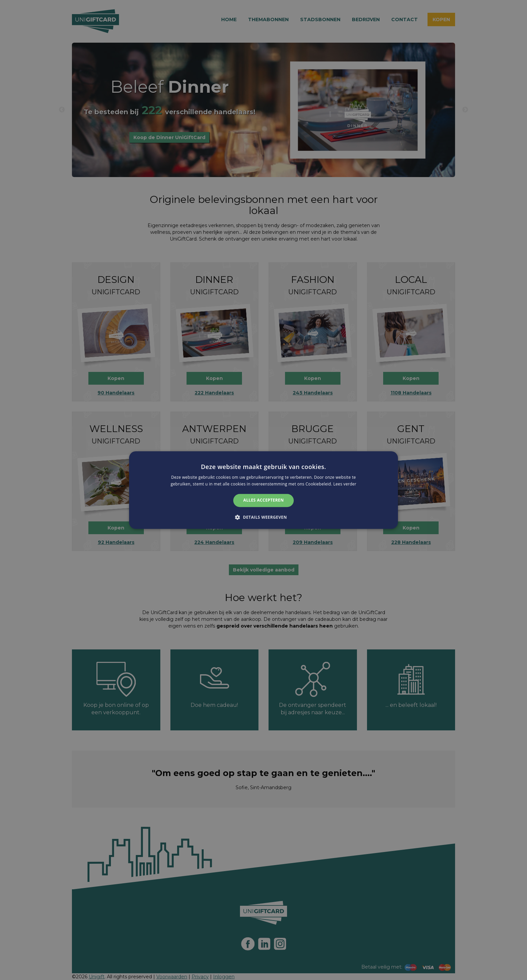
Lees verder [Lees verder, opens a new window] (345, 484)
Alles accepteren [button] (264, 500)
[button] (263, 517)
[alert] (263, 490)
